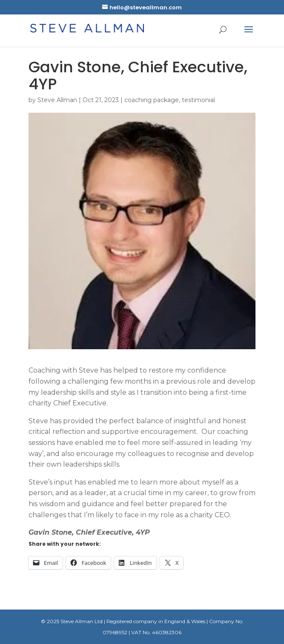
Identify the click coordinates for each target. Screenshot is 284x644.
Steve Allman (57, 100)
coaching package (152, 100)
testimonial (198, 100)
